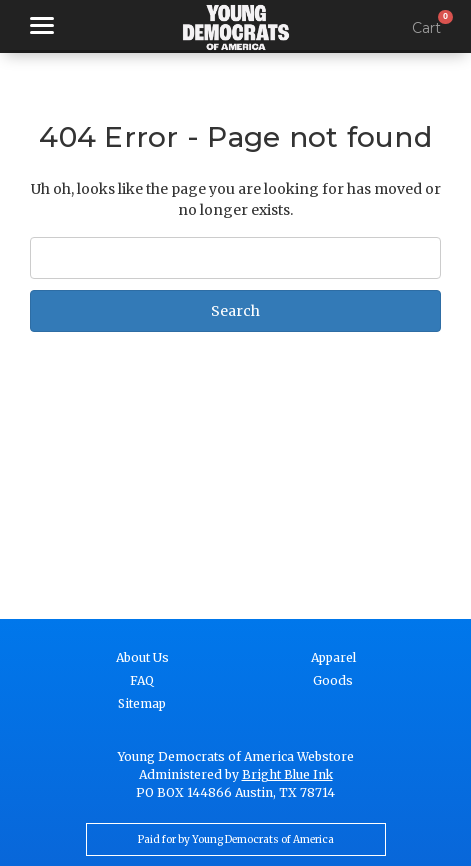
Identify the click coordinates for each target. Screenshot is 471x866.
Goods (333, 680)
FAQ (142, 680)
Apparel (333, 657)
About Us (142, 657)
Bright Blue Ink (287, 774)
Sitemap (142, 703)
